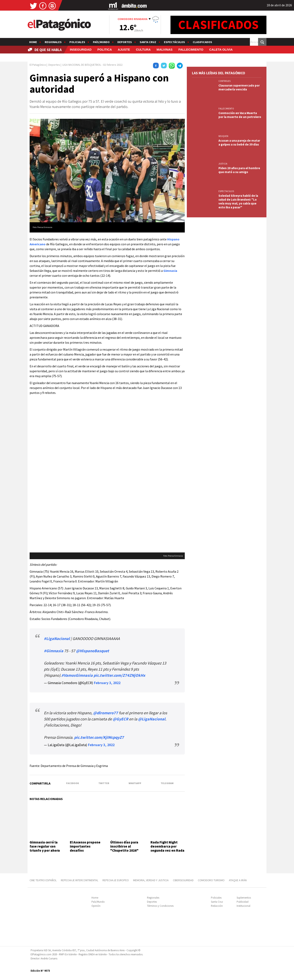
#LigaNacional (57, 638)
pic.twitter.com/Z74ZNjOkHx (119, 675)
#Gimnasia (54, 651)
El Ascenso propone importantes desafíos (85, 846)
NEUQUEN (223, 136)
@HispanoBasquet (92, 651)
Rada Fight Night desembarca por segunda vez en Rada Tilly (167, 848)
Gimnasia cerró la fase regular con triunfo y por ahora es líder (45, 848)
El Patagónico (38, 65)
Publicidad (243, 902)
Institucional (243, 906)
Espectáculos (174, 42)
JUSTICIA (223, 164)
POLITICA (105, 49)
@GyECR (120, 719)
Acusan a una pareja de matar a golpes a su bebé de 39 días (239, 142)
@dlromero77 (106, 713)
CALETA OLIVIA (221, 49)
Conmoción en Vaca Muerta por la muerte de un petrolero (240, 115)
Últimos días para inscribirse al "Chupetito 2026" (124, 846)
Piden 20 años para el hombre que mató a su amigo (239, 170)
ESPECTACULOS (226, 191)
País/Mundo (101, 42)
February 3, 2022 (107, 683)
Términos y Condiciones (160, 906)
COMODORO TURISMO (211, 880)
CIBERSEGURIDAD (183, 880)
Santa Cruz (148, 42)
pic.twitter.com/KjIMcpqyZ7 (99, 737)
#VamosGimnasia (77, 675)
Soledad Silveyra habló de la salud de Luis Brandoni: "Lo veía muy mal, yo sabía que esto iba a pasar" (238, 201)
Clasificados (202, 42)
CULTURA (143, 49)
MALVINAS (165, 49)
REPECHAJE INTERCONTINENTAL (80, 880)
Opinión (96, 906)
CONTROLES (224, 81)
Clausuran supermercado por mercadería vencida (239, 87)
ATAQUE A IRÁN (238, 880)
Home (33, 42)
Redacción (217, 906)
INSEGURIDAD (81, 49)
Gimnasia (170, 271)
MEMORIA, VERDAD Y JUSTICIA (151, 880)
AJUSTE (124, 49)
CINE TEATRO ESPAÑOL (43, 880)
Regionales (53, 42)
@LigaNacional (152, 719)
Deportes (125, 42)
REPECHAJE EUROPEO (116, 880)
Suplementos (244, 898)
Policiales (77, 42)
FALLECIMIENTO (191, 49)
